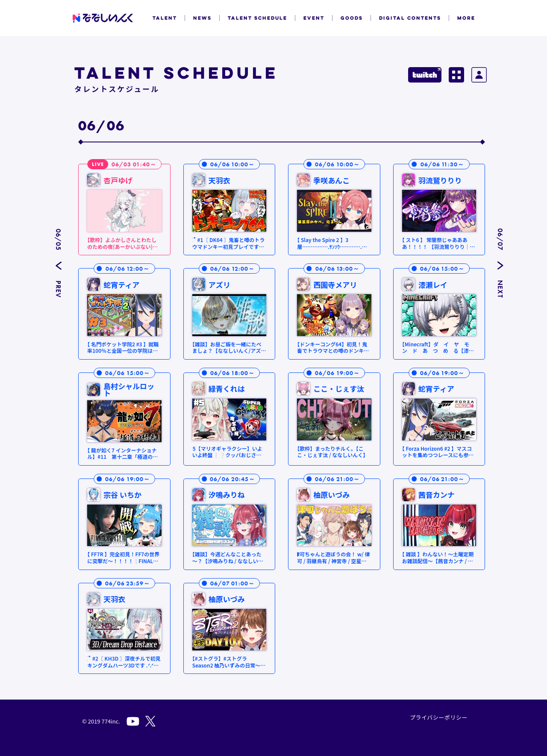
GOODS (352, 18)
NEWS (202, 18)
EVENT (314, 18)
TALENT (165, 18)
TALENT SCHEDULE (257, 18)
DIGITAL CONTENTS (410, 18)
